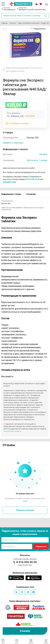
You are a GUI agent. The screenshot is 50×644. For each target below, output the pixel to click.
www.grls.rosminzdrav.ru (12, 431)
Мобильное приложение (25, 573)
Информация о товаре (11, 194)
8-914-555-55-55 (33, 179)
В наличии (31, 194)
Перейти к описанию (13, 143)
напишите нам (9, 182)
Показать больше (25, 510)
